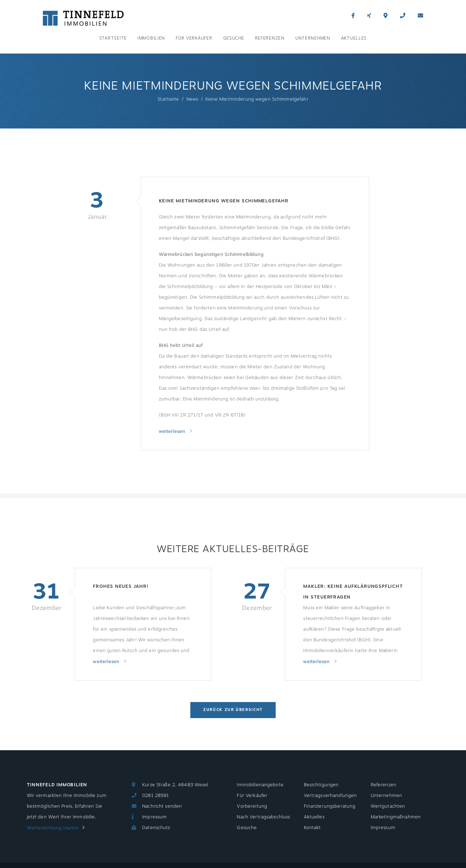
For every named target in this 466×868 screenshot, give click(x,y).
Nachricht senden (162, 806)
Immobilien (151, 38)
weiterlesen (173, 432)
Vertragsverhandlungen (330, 796)
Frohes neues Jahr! (121, 586)
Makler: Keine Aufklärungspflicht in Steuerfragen (353, 592)
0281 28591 (156, 796)
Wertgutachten (388, 806)
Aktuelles (354, 38)
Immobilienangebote (260, 785)
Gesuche (234, 38)
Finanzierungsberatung (330, 806)
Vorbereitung (252, 806)
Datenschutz (156, 828)
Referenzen (270, 38)
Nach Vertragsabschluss (263, 817)
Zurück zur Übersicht (233, 710)
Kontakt (312, 828)
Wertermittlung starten (53, 828)
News (192, 99)
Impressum (154, 817)
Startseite (113, 38)
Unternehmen (313, 38)
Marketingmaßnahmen (396, 817)
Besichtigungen (321, 785)
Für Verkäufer (194, 38)
